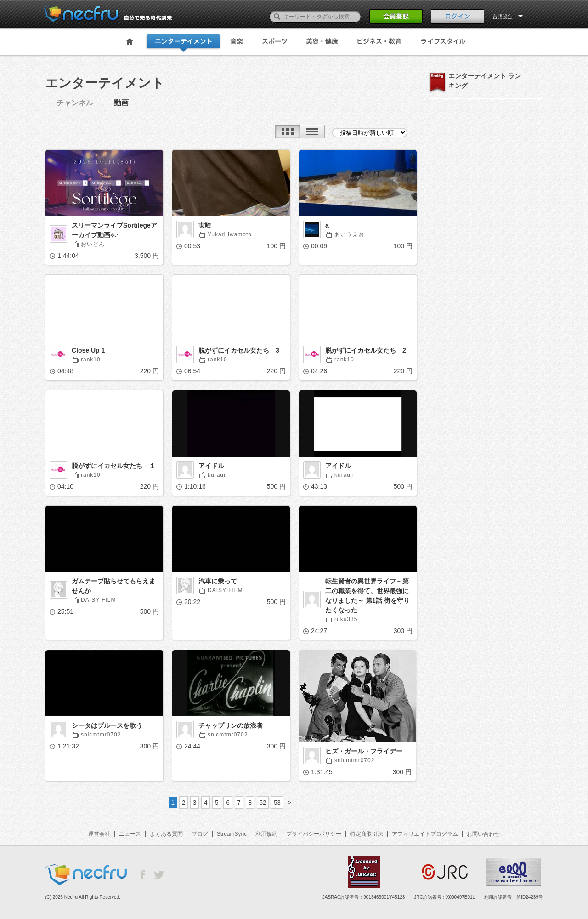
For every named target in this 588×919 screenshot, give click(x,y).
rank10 (91, 360)
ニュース (130, 834)
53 (277, 802)
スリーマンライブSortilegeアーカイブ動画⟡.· (114, 230)
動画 (121, 103)
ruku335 (346, 619)
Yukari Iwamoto (230, 234)
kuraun (218, 475)
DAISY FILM (98, 600)
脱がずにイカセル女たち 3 (239, 350)
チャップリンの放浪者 (231, 725)
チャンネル (75, 103)
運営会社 (99, 834)
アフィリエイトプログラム (425, 834)
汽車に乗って (218, 581)
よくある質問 (166, 834)
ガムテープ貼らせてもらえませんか (113, 586)
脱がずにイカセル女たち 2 (366, 350)
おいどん (93, 244)
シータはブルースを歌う (107, 725)
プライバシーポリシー (314, 834)
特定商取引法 (367, 834)
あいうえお (349, 234)
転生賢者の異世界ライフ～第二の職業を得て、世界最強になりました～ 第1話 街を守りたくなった (367, 596)
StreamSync (232, 834)
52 (263, 802)
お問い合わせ (483, 834)
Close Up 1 (88, 350)
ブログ (200, 834)
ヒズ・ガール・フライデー (364, 751)
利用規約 (266, 834)
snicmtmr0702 (101, 735)
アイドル (211, 466)
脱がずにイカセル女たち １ (113, 466)
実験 (205, 225)
